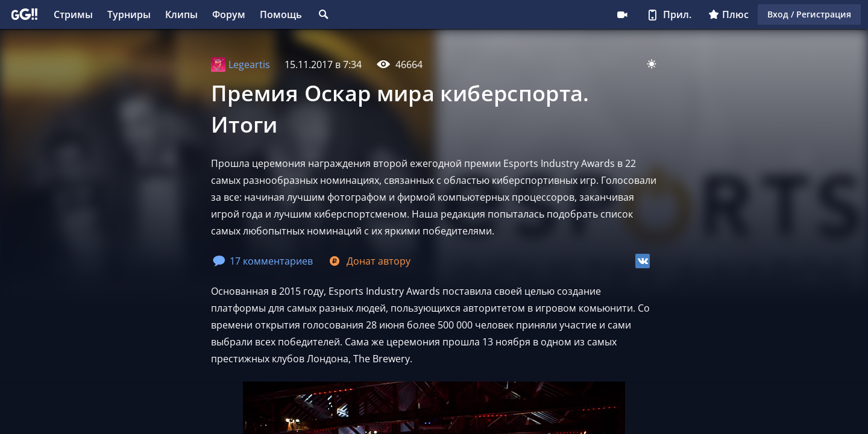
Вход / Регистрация (809, 14)
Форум (229, 14)
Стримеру (622, 14)
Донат (369, 261)
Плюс (728, 14)
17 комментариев (263, 261)
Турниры (129, 14)
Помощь (281, 14)
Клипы (181, 14)
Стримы (73, 14)
